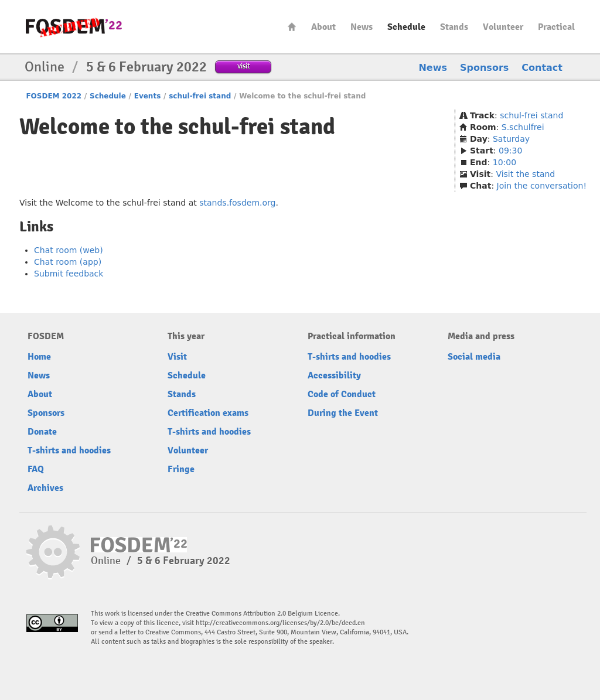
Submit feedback (69, 274)
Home (292, 27)
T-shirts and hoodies (69, 450)
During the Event (343, 413)
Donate (42, 432)
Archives (45, 488)
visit (243, 66)
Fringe (181, 469)
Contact (542, 68)
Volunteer (503, 27)
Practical (556, 27)
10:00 (504, 162)
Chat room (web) (69, 250)
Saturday (511, 139)
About (323, 27)
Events (148, 96)
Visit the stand (525, 174)
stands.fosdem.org (237, 203)
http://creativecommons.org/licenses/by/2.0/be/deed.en (280, 623)
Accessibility (334, 375)
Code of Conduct (342, 394)
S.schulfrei (523, 127)
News (362, 27)
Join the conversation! (542, 186)
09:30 (510, 151)
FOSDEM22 (74, 27)
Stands (454, 27)
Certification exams (208, 413)
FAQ (36, 469)
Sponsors (484, 68)
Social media (474, 357)
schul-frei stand (200, 96)
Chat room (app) (68, 262)
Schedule (406, 27)
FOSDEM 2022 (54, 96)
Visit (177, 357)
